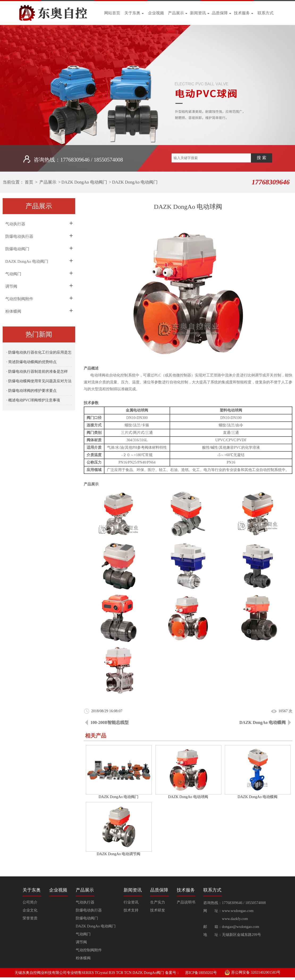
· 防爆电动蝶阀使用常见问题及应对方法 (39, 381)
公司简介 (30, 902)
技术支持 (131, 910)
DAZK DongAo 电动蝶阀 (263, 722)
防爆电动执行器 (19, 236)
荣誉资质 (30, 918)
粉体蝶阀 (13, 311)
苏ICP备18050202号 (201, 973)
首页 (29, 182)
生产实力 (158, 902)
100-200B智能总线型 (109, 722)
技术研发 (158, 910)
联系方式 (265, 13)
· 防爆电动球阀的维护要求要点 (31, 391)
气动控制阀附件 (19, 299)
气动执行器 (15, 224)
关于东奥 (134, 13)
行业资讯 (131, 902)
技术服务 (244, 13)
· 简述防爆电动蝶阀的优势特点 (31, 362)
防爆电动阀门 (17, 249)
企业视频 (156, 13)
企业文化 (30, 910)
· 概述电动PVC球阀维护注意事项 (33, 400)
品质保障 (222, 13)
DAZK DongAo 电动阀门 (84, 182)
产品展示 (178, 13)
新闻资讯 (200, 13)
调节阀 (11, 286)
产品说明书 (186, 902)
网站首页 (112, 13)
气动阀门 (13, 274)
